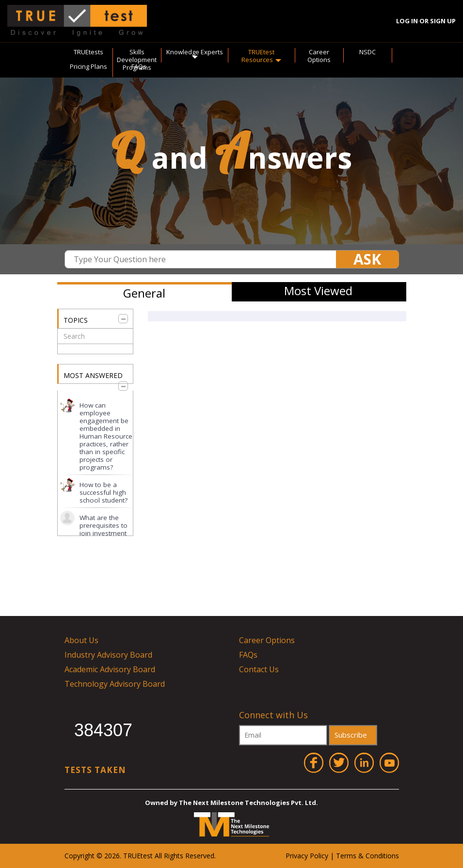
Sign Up (443, 21)
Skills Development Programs (137, 60)
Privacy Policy (307, 856)
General (144, 293)
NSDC (367, 52)
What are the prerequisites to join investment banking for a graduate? (104, 533)
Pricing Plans (88, 66)
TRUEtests (88, 52)
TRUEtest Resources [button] (261, 56)
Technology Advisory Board (115, 684)
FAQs (139, 66)
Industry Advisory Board (108, 655)
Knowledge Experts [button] (195, 53)
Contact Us (259, 669)
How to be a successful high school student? (104, 492)
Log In (407, 21)
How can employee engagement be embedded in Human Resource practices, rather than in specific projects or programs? (106, 436)
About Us (81, 640)
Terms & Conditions (367, 856)
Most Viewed (318, 291)
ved (209, 856)
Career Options (319, 56)
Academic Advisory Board (110, 669)
